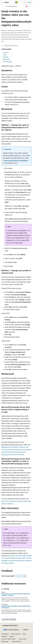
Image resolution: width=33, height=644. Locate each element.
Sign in (30, 2)
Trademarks (5, 642)
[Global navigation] (2, 2)
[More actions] (30, 6)
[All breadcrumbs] (3, 6)
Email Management (11, 6)
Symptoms (6, 52)
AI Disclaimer (5, 634)
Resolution (6, 57)
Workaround (6, 59)
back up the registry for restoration (16, 161)
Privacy (11, 637)
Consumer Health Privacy (8, 639)
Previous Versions (16, 634)
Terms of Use (22, 639)
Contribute (4, 637)
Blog (24, 634)
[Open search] (25, 2)
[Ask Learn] (27, 6)
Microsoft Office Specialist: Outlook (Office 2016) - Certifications (16, 607)
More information (7, 62)
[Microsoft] (17, 2)
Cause (5, 55)
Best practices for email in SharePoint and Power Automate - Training (16, 595)
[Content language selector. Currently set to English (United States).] (10, 626)
